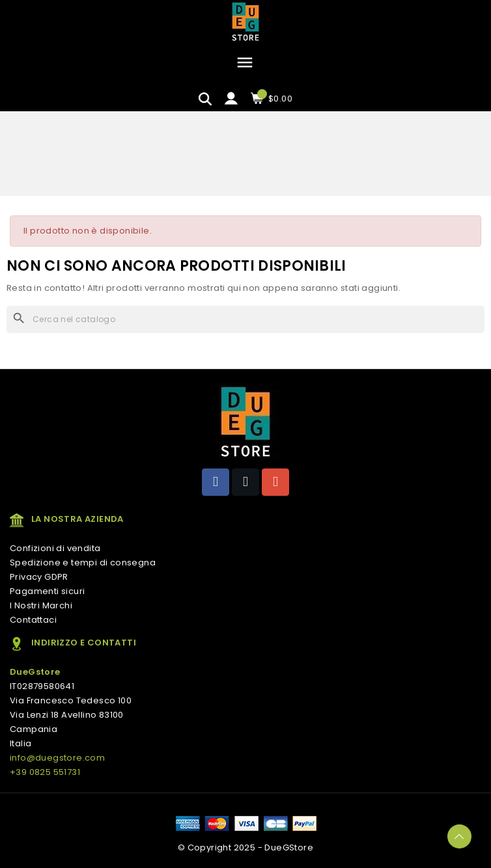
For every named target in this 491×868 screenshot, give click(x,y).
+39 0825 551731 (45, 772)
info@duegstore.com (57, 758)
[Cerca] (245, 319)
